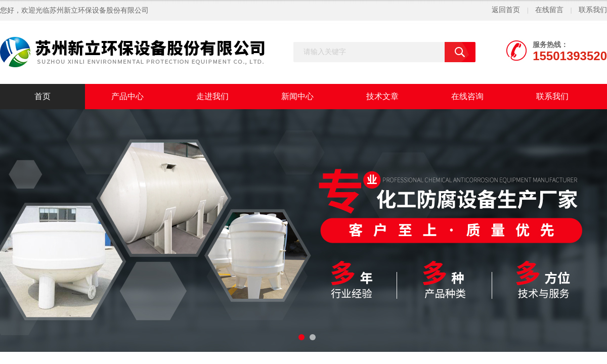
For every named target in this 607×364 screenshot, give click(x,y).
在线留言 (549, 10)
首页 (42, 96)
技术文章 (382, 96)
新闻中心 (297, 96)
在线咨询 (467, 96)
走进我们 (212, 96)
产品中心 (127, 96)
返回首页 (506, 10)
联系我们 (593, 10)
